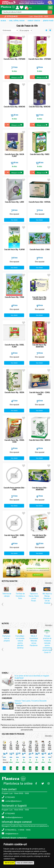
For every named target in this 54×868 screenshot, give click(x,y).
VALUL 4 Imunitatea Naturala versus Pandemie (34, 641)
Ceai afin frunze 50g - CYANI (14, 297)
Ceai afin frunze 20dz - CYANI (40, 250)
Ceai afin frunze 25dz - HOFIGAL (40, 202)
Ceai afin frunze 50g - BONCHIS (40, 107)
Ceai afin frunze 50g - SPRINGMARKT (40, 536)
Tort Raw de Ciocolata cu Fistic (20, 596)
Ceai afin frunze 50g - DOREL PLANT (14, 346)
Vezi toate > (49, 736)
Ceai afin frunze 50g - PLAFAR (14, 250)
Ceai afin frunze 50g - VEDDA (14, 393)
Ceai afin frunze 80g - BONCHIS (14, 107)
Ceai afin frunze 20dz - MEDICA (40, 440)
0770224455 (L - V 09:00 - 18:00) (16, 830)
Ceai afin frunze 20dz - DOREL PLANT (14, 536)
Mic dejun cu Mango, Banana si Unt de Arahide (47, 598)
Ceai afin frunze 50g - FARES (40, 154)
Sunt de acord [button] (9, 863)
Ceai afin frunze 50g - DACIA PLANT (14, 155)
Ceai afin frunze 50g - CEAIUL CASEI (14, 441)
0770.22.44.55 (12, 17)
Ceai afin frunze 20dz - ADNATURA (40, 489)
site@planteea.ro (10, 833)
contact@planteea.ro (12, 801)
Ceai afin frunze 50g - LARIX (14, 202)
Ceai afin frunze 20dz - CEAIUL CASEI (40, 393)
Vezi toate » (49, 583)
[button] (28, 7)
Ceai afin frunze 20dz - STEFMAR (40, 59)
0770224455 (8, 797)
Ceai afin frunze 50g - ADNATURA (40, 346)
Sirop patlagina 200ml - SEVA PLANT (17, 750)
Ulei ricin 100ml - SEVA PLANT (11, 750)
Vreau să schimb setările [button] (25, 863)
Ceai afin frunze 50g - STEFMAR (14, 59)
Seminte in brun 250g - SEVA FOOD (24, 751)
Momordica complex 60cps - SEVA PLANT (50, 750)
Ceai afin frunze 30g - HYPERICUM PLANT (40, 298)
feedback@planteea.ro (12, 817)
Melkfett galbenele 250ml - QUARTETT (4, 749)
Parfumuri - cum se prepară (7, 638)
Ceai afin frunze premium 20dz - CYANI (14, 489)
